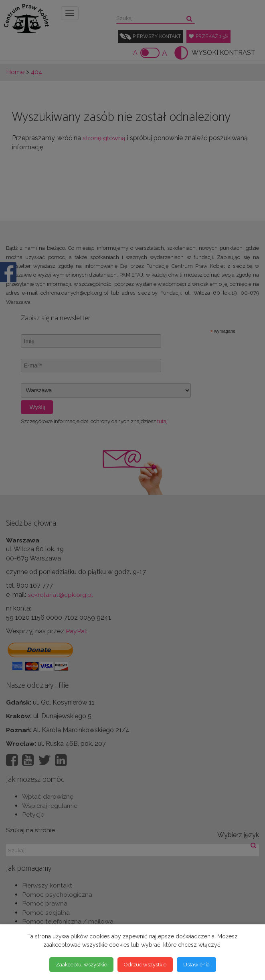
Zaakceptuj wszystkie (81, 964)
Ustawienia (196, 964)
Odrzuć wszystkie (145, 964)
